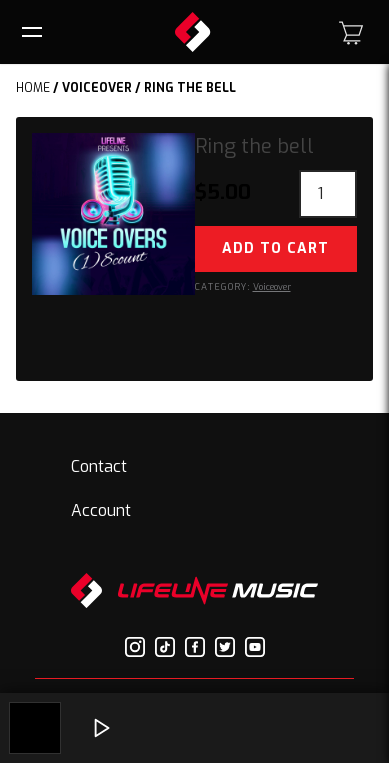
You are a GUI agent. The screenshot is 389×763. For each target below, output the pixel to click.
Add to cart (275, 248)
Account (101, 510)
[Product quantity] (328, 194)
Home (33, 88)
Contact (99, 466)
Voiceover (97, 88)
